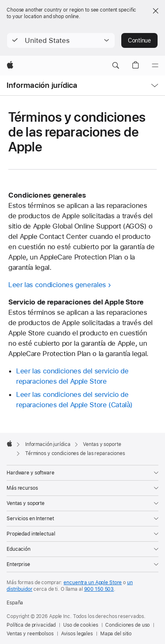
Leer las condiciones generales (57, 285)
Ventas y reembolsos (30, 634)
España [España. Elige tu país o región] (15, 603)
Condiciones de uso (127, 625)
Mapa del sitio (116, 634)
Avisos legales (77, 634)
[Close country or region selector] (156, 11)
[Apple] (10, 66)
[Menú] (155, 66)
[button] (61, 40)
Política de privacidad (31, 625)
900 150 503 (99, 589)
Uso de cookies (80, 625)
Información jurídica (42, 85)
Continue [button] (139, 40)
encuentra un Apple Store (93, 583)
